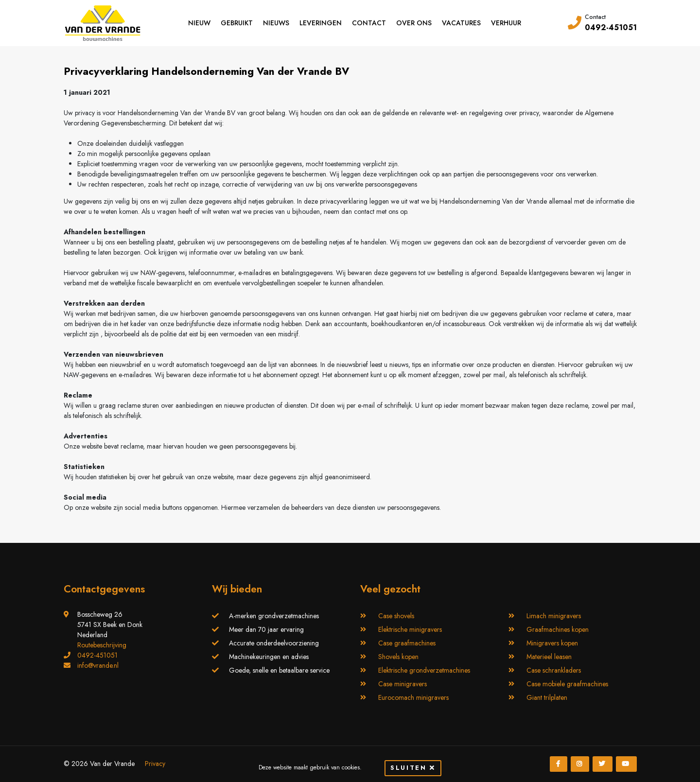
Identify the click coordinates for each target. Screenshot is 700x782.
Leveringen (321, 23)
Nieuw (199, 23)
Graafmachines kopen (558, 629)
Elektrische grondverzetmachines (424, 670)
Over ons (414, 23)
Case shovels (396, 616)
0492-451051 (611, 27)
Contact (369, 23)
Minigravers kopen (552, 643)
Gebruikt (237, 23)
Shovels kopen (398, 657)
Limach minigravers (554, 616)
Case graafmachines (407, 643)
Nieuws (276, 23)
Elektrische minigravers (410, 629)
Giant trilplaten (547, 697)
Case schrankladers (554, 670)
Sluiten (413, 768)
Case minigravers (402, 684)
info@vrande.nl (98, 665)
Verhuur (506, 23)
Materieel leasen (549, 657)
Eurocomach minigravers (413, 697)
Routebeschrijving (102, 645)
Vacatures (461, 23)
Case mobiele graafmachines (567, 684)
